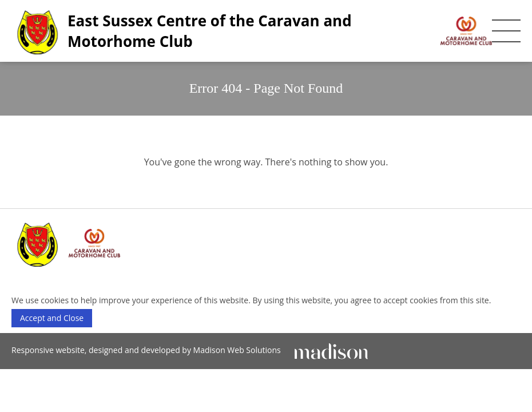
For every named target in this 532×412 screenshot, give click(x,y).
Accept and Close (52, 318)
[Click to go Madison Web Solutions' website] (331, 350)
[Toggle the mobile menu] (506, 31)
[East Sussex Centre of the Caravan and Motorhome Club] (252, 31)
